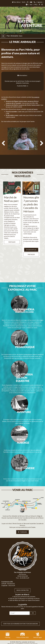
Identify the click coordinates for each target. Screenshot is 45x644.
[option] (22, 147)
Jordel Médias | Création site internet (26, 640)
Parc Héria (16, 2)
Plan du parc (23, 86)
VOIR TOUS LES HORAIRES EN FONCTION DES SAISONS (20, 620)
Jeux (31, 4)
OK (33, 609)
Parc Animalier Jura (14, 36)
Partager (12, 238)
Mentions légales (27, 642)
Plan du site (17, 642)
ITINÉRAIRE (22, 528)
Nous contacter (22, 587)
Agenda (40, 2)
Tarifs (23, 2)
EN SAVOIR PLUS (31, 246)
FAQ (36, 4)
